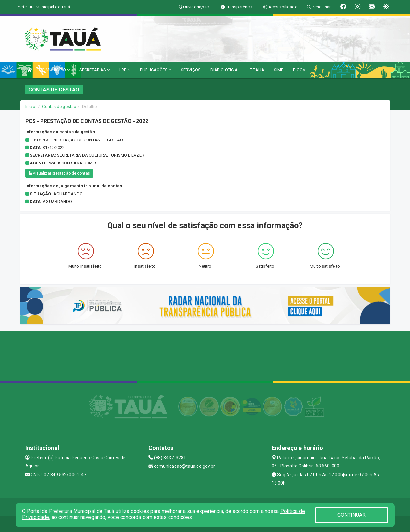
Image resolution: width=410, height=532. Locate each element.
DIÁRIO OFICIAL (225, 70)
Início (30, 107)
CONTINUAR (352, 515)
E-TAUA (257, 70)
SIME (279, 70)
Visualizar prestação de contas (59, 173)
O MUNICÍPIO (56, 70)
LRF (125, 70)
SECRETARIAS (94, 70)
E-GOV (299, 70)
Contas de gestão (59, 107)
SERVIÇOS (191, 70)
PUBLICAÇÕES (156, 70)
